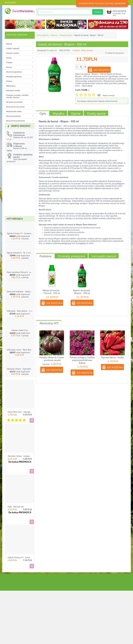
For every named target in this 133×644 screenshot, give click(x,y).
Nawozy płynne (66, 35)
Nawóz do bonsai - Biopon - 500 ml (82, 292)
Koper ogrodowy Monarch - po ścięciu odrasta (20, 272)
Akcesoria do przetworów (16, 121)
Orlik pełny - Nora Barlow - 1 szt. (20, 311)
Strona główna (43, 35)
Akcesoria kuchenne (14, 116)
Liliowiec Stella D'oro (20, 330)
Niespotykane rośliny (14, 111)
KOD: (61, 50)
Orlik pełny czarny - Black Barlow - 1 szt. (20, 350)
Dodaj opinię (96, 113)
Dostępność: (42, 50)
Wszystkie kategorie (17, 35)
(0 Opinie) (76, 50)
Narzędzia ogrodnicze (14, 77)
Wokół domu (11, 86)
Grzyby (9, 58)
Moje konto (10, 3)
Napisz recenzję (87, 50)
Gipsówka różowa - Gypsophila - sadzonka (20, 369)
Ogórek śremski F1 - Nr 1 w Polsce (20, 253)
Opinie (76, 113)
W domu (9, 81)
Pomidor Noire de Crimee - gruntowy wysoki (52, 359)
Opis (43, 113)
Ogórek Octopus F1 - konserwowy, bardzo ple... (27, 557)
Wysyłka (59, 113)
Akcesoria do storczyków (15, 107)
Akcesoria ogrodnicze (14, 72)
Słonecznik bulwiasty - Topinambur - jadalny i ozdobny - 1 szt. (20, 292)
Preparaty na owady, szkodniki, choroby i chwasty (17, 96)
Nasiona (9, 44)
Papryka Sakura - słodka (112, 357)
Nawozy (54, 35)
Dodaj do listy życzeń (114, 53)
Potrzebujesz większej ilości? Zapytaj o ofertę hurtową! (97, 101)
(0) (99, 95)
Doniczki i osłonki (13, 53)
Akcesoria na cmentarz (14, 102)
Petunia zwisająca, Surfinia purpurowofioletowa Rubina (82, 360)
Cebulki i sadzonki (13, 48)
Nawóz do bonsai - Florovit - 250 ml (52, 292)
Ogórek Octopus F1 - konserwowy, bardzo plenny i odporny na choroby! (20, 233)
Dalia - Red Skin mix (16, 507)
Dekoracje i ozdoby (13, 90)
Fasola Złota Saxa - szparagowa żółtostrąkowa (26, 412)
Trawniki (9, 62)
